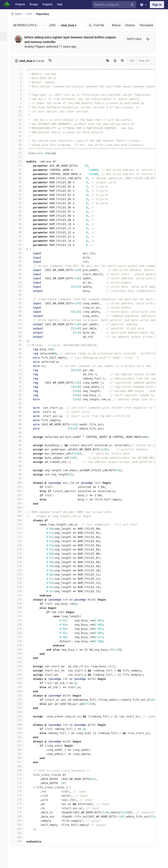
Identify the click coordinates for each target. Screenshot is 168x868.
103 (21, 495)
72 (21, 366)
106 (21, 508)
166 (21, 758)
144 (21, 666)
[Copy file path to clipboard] (54, 61)
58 (21, 307)
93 (21, 453)
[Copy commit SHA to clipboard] (143, 39)
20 (21, 149)
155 (21, 712)
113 (21, 537)
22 (21, 157)
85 (21, 420)
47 (21, 261)
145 (21, 670)
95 (21, 462)
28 (21, 182)
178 (21, 808)
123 (21, 578)
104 (21, 499)
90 (21, 441)
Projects (20, 4)
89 (21, 437)
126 (21, 591)
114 (21, 541)
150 (21, 691)
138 (21, 641)
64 (21, 332)
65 (21, 337)
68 (21, 349)
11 (21, 111)
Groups (34, 4)
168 (21, 766)
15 (21, 128)
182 (21, 825)
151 (21, 695)
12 (21, 115)
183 (21, 829)
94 (21, 457)
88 (21, 432)
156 (21, 716)
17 (21, 136)
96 (21, 466)
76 (21, 382)
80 (21, 399)
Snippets (47, 4)
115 (21, 545)
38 (21, 224)
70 (21, 357)
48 (21, 266)
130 (21, 608)
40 (21, 232)
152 (21, 699)
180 (21, 816)
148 (21, 683)
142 (21, 658)
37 (21, 220)
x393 (56, 25)
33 (21, 203)
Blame (112, 25)
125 (21, 587)
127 (21, 595)
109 (21, 520)
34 (21, 207)
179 (21, 812)
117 (21, 553)
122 (21, 574)
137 (21, 637)
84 (21, 416)
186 (21, 841)
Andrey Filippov (39, 47)
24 (21, 165)
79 (21, 395)
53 (21, 286)
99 (21, 478)
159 (21, 729)
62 (21, 324)
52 (21, 282)
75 (21, 378)
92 (21, 449)
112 (21, 533)
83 (21, 412)
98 (21, 474)
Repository (47, 14)
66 (21, 341)
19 (21, 145)
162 (21, 741)
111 (21, 528)
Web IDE (140, 61)
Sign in (157, 5)
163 (21, 745)
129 (21, 604)
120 (21, 566)
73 (21, 370)
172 (21, 783)
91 (21, 445)
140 (21, 649)
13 (21, 120)
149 (21, 687)
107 (21, 512)
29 (21, 186)
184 (21, 833)
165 (21, 754)
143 (21, 662)
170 (21, 775)
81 (21, 403)
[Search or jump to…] (115, 5)
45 (21, 253)
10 (21, 107)
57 (21, 303)
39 (21, 228)
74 (21, 374)
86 (21, 424)
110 (21, 524)
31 (21, 195)
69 (21, 353)
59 (21, 311)
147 (21, 679)
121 (21, 570)
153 (21, 704)
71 (21, 362)
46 (21, 257)
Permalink (142, 25)
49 (21, 270)
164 (21, 750)
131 (21, 612)
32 (21, 199)
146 (21, 674)
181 (21, 820)
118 (21, 558)
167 (21, 762)
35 (21, 211)
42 (21, 241)
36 (21, 216)
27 (21, 178)
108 (21, 516)
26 (21, 174)
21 (21, 153)
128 (21, 599)
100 (21, 483)
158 (21, 725)
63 (21, 328)
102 (21, 491)
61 (21, 320)
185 (21, 837)
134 (21, 624)
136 (21, 633)
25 (21, 170)
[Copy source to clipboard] (103, 61)
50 (21, 274)
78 (21, 391)
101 (21, 487)
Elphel (20, 14)
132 (21, 616)
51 (21, 278)
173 (21, 787)
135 (21, 629)
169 (21, 770)
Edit (127, 61)
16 (21, 132)
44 (21, 249)
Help (60, 4)
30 (21, 190)
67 (21, 345)
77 (21, 387)
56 (21, 299)
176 (21, 800)
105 (21, 503)
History (125, 25)
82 (21, 407)
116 (21, 549)
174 (21, 791)
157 (21, 720)
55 (21, 295)
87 (21, 428)
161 (21, 737)
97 (21, 470)
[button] (5, 863)
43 (21, 245)
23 (21, 161)
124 (21, 583)
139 (21, 645)
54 (21, 291)
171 (21, 779)
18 (21, 140)
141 (21, 654)
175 (21, 795)
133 (21, 620)
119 (21, 562)
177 (21, 804)
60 (21, 316)
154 (21, 708)
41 (21, 236)
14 (21, 124)
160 (21, 733)
